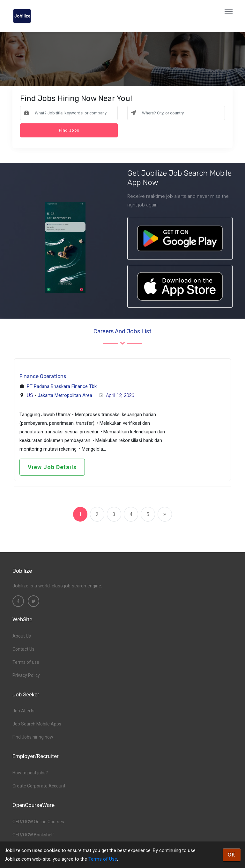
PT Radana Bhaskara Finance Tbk (62, 386)
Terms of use (26, 662)
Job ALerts (23, 711)
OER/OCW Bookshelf (33, 835)
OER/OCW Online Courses (38, 822)
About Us (22, 636)
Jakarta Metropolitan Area (65, 395)
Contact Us (23, 649)
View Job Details (52, 467)
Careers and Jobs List (122, 331)
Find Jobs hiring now (33, 737)
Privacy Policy (26, 675)
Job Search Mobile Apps (37, 724)
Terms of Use (103, 859)
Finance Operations (43, 376)
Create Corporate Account (39, 786)
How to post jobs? (30, 773)
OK (232, 855)
